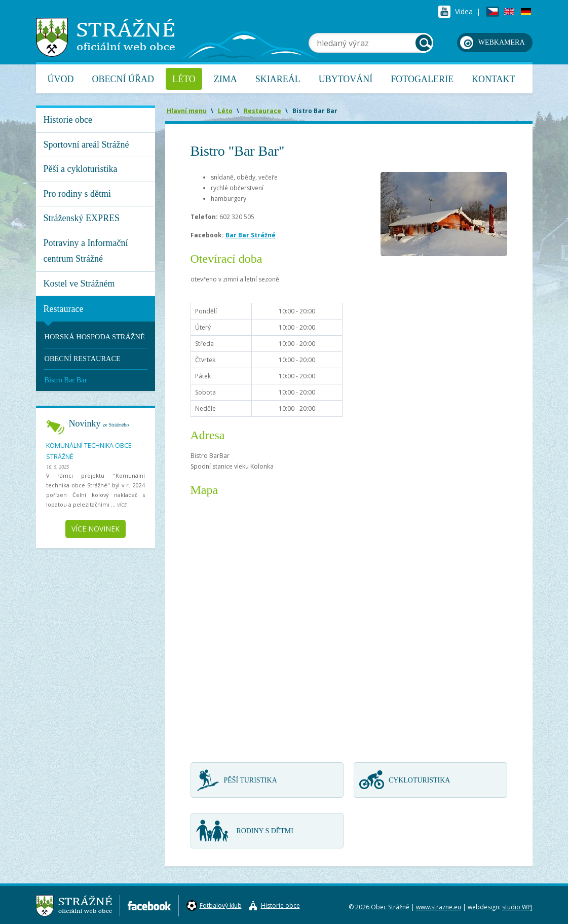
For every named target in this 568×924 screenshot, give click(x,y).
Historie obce (68, 120)
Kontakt (494, 79)
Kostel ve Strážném (79, 283)
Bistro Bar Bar (66, 380)
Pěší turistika (251, 780)
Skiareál (278, 79)
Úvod (61, 79)
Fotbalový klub (221, 905)
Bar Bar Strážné (251, 235)
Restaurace (64, 309)
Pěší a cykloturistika (81, 169)
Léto (184, 79)
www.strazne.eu (439, 907)
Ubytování (346, 79)
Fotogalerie (422, 79)
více (122, 505)
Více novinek (96, 529)
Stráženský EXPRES (82, 218)
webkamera (502, 42)
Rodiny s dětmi (265, 831)
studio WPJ (517, 907)
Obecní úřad (123, 79)
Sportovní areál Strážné (86, 145)
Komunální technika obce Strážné (89, 451)
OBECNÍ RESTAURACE (83, 359)
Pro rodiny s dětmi (78, 194)
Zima (225, 79)
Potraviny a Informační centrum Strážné (86, 251)
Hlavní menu (187, 111)
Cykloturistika (419, 780)
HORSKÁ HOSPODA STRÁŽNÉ (95, 337)
